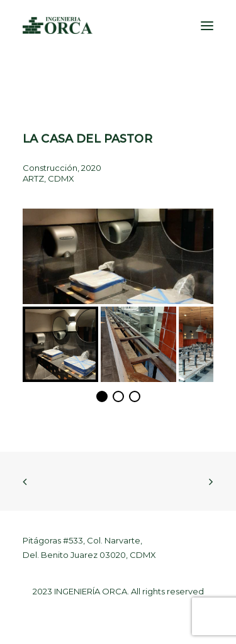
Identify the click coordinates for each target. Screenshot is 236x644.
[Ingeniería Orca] (58, 25)
